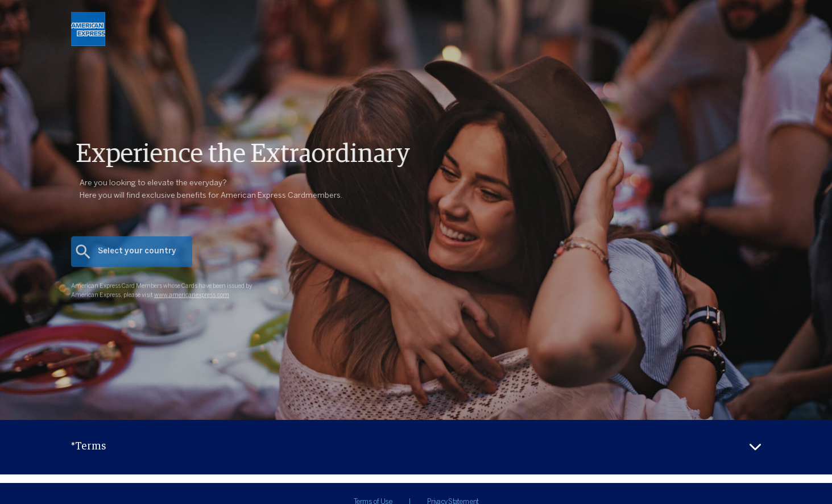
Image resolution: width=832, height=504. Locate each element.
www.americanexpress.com (192, 305)
